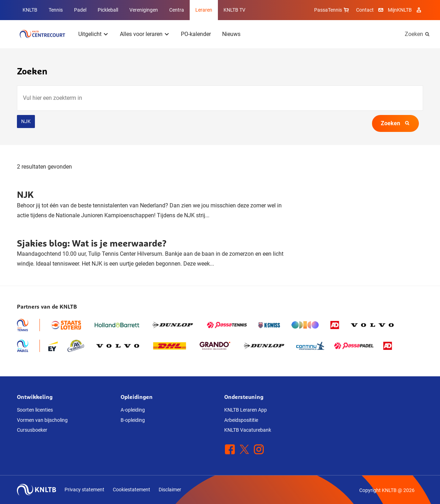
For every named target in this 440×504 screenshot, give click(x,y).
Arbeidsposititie (241, 420)
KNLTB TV (234, 10)
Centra (177, 10)
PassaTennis (332, 10)
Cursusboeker (32, 430)
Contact (365, 10)
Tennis (56, 10)
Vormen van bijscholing (42, 420)
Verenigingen (144, 10)
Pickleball (108, 10)
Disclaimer (170, 490)
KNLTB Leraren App (246, 410)
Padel (80, 10)
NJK (26, 121)
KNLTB (30, 10)
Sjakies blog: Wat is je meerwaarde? (92, 243)
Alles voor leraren (141, 34)
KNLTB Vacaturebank (248, 430)
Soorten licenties (35, 410)
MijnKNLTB (400, 10)
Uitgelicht (90, 34)
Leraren (204, 10)
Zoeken (414, 34)
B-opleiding (133, 420)
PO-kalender (196, 34)
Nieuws (231, 34)
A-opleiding (133, 410)
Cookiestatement (132, 490)
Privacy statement (84, 490)
